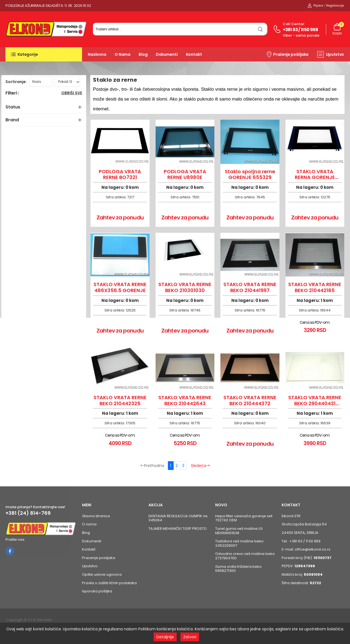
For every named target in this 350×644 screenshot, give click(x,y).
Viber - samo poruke (301, 35)
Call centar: (294, 24)
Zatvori (190, 637)
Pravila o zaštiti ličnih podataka (109, 583)
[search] (260, 29)
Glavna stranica (96, 516)
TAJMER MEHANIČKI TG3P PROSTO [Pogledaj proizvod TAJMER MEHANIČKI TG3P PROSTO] (178, 529)
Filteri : (12, 93)
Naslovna (97, 54)
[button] (44, 54)
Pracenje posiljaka (99, 558)
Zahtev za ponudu (120, 217)
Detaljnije (165, 637)
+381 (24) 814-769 (28, 513)
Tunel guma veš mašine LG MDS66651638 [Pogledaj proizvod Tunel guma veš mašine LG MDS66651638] (239, 531)
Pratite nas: (15, 539)
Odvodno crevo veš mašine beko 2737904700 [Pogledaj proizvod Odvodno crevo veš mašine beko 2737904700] (245, 556)
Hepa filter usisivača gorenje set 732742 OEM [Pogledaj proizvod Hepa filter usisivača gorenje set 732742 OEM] (244, 518)
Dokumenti (167, 54)
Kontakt (194, 54)
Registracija (335, 5)
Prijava (315, 5)
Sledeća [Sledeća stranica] (200, 466)
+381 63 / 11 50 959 (301, 30)
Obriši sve (72, 93)
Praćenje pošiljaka (287, 54)
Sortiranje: (16, 82)
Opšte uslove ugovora (102, 574)
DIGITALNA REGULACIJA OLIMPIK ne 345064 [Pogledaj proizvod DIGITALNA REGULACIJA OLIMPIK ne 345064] (178, 518)
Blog (143, 54)
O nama (122, 54)
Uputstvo (331, 54)
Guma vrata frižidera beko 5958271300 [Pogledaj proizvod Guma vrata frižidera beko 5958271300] (238, 569)
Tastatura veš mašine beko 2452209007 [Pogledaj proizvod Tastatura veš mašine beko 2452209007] (239, 543)
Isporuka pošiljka (97, 591)
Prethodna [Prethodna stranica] (152, 466)
